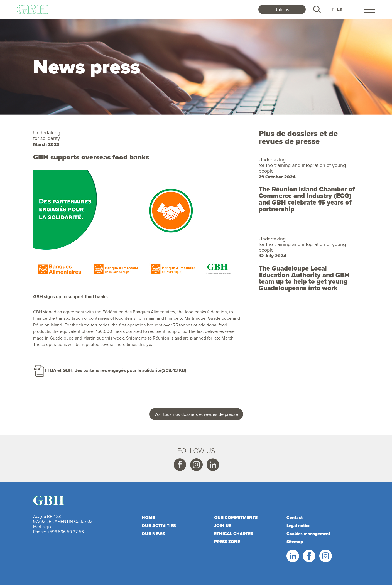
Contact (295, 518)
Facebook (180, 465)
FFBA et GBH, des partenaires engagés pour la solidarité (103, 370)
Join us (282, 9)
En (340, 9)
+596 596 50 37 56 (66, 532)
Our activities (159, 526)
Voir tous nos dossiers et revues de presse (196, 414)
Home (148, 518)
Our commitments (236, 518)
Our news (153, 534)
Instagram (196, 465)
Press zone (227, 542)
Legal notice (298, 526)
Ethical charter (234, 534)
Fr (331, 9)
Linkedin (212, 465)
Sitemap (295, 542)
